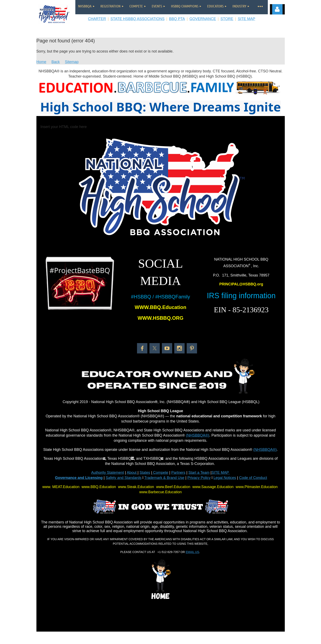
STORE (227, 19)
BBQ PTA (177, 19)
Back (56, 62)
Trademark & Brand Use (164, 478)
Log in (277, 9)
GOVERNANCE (203, 19)
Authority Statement (108, 473)
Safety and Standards (123, 478)
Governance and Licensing (79, 478)
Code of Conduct (253, 478)
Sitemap (72, 62)
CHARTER (97, 19)
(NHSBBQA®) (198, 435)
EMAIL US (192, 552)
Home (41, 62)
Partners (178, 473)
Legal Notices (225, 478)
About (132, 473)
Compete (160, 473)
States (145, 473)
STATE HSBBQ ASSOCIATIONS (138, 19)
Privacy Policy (199, 478)
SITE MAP (246, 19)
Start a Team (199, 473)
